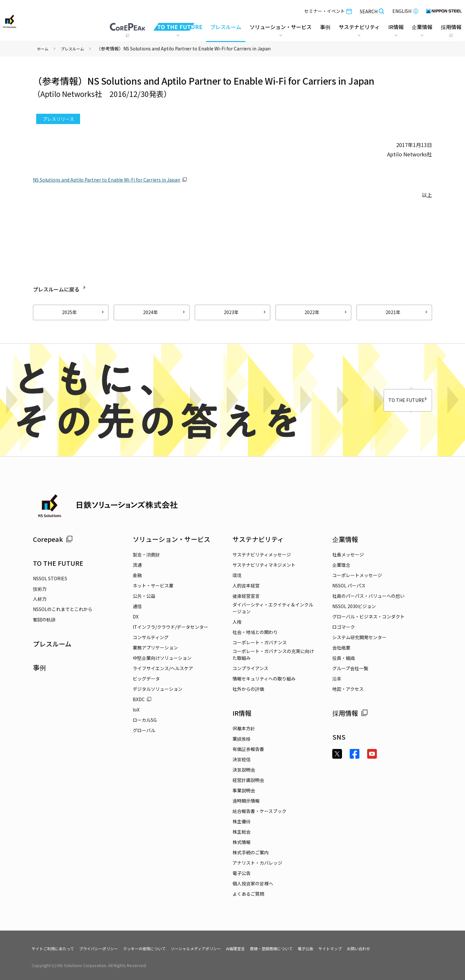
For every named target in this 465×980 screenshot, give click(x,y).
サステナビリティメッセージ (262, 554)
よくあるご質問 (248, 894)
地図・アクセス (348, 689)
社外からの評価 (248, 689)
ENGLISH (404, 10)
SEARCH (371, 10)
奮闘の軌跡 (44, 619)
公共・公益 (144, 596)
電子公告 (242, 873)
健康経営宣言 (246, 596)
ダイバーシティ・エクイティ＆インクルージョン (273, 608)
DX (136, 616)
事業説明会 (244, 790)
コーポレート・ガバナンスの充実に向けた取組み (273, 654)
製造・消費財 (146, 554)
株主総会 (242, 832)
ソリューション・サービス (171, 539)
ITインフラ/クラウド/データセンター (170, 627)
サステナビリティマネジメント (264, 565)
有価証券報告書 (248, 749)
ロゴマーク (344, 627)
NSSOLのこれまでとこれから (63, 609)
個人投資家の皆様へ (253, 883)
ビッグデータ (146, 679)
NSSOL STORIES (50, 578)
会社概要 (341, 648)
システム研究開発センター (359, 637)
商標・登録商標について (307, 948)
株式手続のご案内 (251, 852)
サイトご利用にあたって (56, 948)
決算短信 (242, 759)
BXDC (142, 699)
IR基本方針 (244, 728)
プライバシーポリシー (109, 948)
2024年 (165, 312)
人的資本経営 (246, 585)
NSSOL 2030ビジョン (354, 606)
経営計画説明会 (248, 780)
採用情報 (350, 713)
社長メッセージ (348, 554)
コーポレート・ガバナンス (260, 642)
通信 (137, 606)
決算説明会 (244, 770)
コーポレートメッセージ (357, 575)
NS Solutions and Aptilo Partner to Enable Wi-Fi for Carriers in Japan (115, 179)
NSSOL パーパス (349, 585)
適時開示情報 (246, 801)
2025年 (84, 312)
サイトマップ (374, 948)
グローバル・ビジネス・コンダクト (368, 616)
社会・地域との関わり (255, 632)
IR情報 (242, 713)
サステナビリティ (258, 539)
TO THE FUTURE (393, 400)
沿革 (337, 679)
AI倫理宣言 (266, 948)
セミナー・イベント (327, 10)
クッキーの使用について (161, 948)
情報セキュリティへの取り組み (264, 679)
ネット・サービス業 (153, 585)
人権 (237, 622)
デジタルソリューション (158, 689)
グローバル (144, 730)
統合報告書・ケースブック (259, 811)
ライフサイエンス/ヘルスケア (163, 668)
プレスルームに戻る (73, 288)
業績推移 (242, 739)
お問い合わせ (407, 948)
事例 (39, 667)
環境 (237, 575)
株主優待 (242, 821)
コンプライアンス (250, 668)
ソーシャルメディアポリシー (221, 948)
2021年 (408, 312)
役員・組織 (344, 658)
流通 (137, 565)
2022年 (326, 312)
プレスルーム (224, 26)
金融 (137, 575)
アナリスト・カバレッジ (257, 863)
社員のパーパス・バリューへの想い (368, 596)
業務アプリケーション (155, 648)
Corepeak (53, 539)
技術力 (40, 589)
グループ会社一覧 (350, 668)
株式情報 (242, 842)
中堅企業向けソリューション (162, 658)
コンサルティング (151, 637)
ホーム (44, 48)
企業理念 (341, 565)
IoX (136, 710)
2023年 (246, 312)
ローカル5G (145, 720)
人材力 (40, 599)
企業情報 (345, 539)
